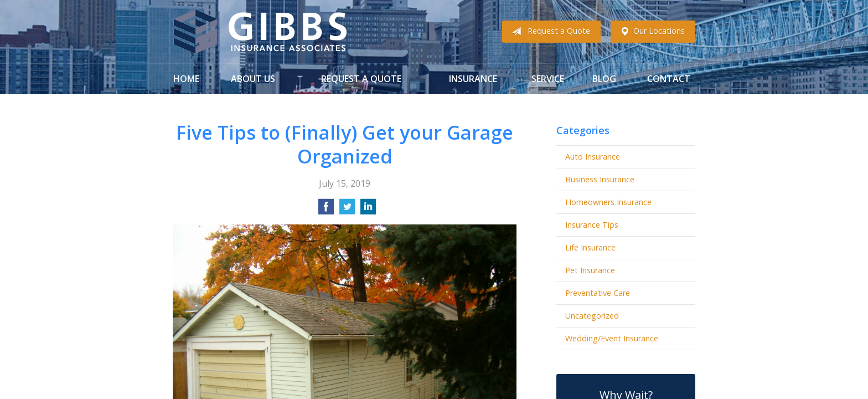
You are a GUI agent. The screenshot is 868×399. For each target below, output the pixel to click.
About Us (253, 79)
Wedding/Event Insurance (612, 338)
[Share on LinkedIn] (368, 210)
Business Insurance (600, 179)
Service (548, 79)
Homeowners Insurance (608, 202)
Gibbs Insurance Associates (260, 32)
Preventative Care (598, 293)
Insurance (473, 79)
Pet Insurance (590, 270)
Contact (669, 79)
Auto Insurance (593, 157)
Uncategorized (592, 316)
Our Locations (650, 32)
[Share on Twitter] (347, 210)
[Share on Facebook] (326, 210)
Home (186, 79)
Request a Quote (549, 32)
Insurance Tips (592, 225)
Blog (604, 79)
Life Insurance (590, 247)
